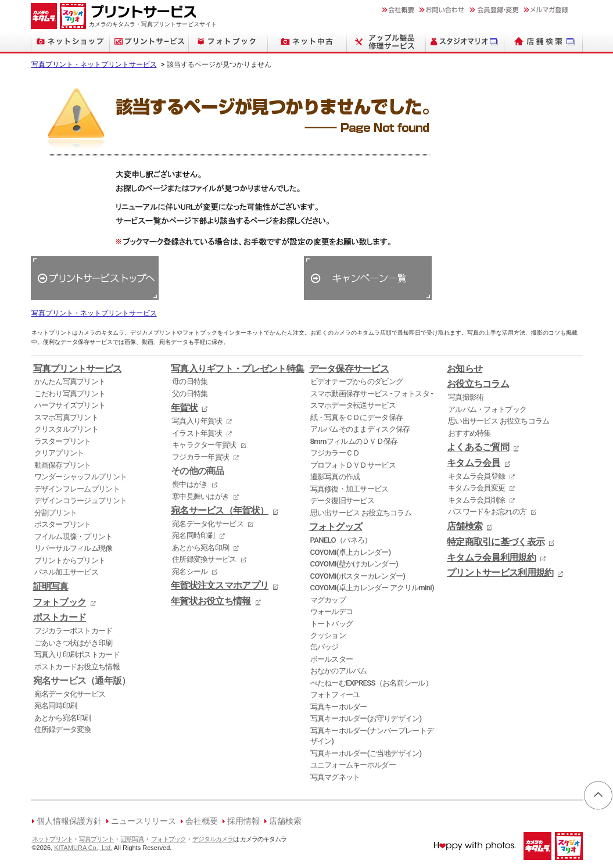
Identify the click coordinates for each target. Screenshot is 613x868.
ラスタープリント (63, 441)
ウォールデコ (332, 611)
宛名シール (190, 571)
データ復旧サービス (343, 501)
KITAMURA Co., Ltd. (83, 848)
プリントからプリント (70, 560)
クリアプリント (59, 453)
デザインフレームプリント (77, 489)
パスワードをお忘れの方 (487, 512)
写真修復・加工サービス (349, 489)
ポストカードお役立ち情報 (77, 667)
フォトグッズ (336, 527)
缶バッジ (325, 647)
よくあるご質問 (478, 447)
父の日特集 (190, 394)
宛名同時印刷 (56, 706)
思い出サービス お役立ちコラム (361, 513)
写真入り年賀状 (197, 421)
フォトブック (60, 602)
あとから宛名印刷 (63, 718)
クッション (328, 635)
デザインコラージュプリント (81, 501)
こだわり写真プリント (70, 394)
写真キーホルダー (339, 707)
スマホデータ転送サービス (353, 405)
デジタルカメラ (213, 839)
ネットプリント (52, 839)
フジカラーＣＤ (335, 453)
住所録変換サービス (204, 559)
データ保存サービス (349, 369)
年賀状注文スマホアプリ (220, 586)
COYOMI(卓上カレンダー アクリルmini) (372, 588)
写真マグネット (335, 777)
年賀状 (184, 408)
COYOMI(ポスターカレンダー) (358, 576)
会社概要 (202, 821)
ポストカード (60, 618)
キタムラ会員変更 (476, 488)
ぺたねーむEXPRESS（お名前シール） (372, 683)
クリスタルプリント (67, 429)
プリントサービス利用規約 (500, 573)
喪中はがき (190, 484)
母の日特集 (190, 381)
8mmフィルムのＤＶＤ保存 (354, 441)
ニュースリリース (144, 821)
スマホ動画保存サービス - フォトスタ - (372, 394)
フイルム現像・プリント (74, 537)
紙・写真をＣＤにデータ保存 (357, 417)
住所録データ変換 (63, 729)
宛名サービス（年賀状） (220, 511)
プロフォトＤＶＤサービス (353, 465)
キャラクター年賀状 (204, 445)
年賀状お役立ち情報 (211, 601)
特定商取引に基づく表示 (496, 542)
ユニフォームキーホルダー (353, 765)
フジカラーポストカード (74, 631)
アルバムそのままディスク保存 (360, 429)
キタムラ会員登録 (476, 476)
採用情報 (243, 821)
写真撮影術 (466, 397)
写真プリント (96, 839)
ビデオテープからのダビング (357, 381)
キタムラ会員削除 (476, 500)
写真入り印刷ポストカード (77, 654)
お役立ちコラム (478, 384)
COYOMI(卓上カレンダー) (351, 552)
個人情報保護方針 (69, 821)
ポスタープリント (63, 524)
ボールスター (332, 659)
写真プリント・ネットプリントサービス (94, 64)
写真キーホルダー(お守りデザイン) (366, 718)
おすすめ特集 (469, 433)
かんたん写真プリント (70, 381)
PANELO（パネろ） (341, 540)
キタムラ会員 (474, 463)
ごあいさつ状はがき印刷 (74, 643)
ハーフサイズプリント (70, 405)
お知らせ (465, 369)
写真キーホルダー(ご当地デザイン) (366, 753)
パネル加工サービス (67, 572)
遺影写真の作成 (335, 477)
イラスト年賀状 (197, 433)
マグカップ (328, 600)
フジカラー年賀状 (200, 457)
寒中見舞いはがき (200, 496)
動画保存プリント (63, 465)
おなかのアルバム (339, 671)
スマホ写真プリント (67, 417)
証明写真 (51, 587)
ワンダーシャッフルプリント (81, 477)
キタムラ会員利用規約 (491, 558)
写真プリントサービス (78, 369)
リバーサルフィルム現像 (74, 548)
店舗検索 (465, 526)
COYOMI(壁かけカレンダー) (354, 564)
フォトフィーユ (335, 695)
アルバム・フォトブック (487, 409)
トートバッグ (332, 624)
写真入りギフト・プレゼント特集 (237, 369)
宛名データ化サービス (70, 694)
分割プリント (56, 513)
